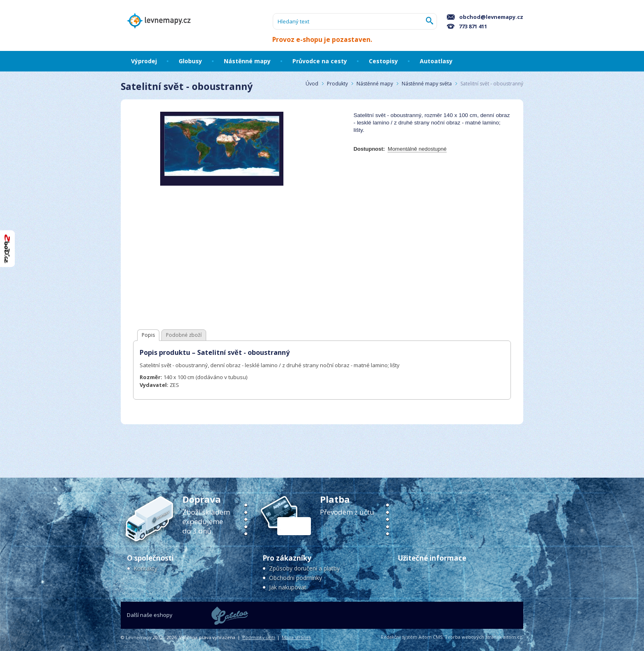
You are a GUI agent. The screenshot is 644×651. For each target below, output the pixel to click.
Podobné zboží (184, 335)
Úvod (312, 84)
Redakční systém (399, 637)
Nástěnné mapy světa (427, 84)
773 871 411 (467, 26)
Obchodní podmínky (296, 578)
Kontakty (145, 568)
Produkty (337, 84)
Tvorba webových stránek (473, 637)
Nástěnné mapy (375, 84)
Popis (148, 335)
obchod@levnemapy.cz (485, 17)
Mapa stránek (297, 637)
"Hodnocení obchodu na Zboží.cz (7, 249)
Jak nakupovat (288, 587)
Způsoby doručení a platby (304, 568)
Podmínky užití (259, 637)
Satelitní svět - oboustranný (492, 84)
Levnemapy (139, 637)
